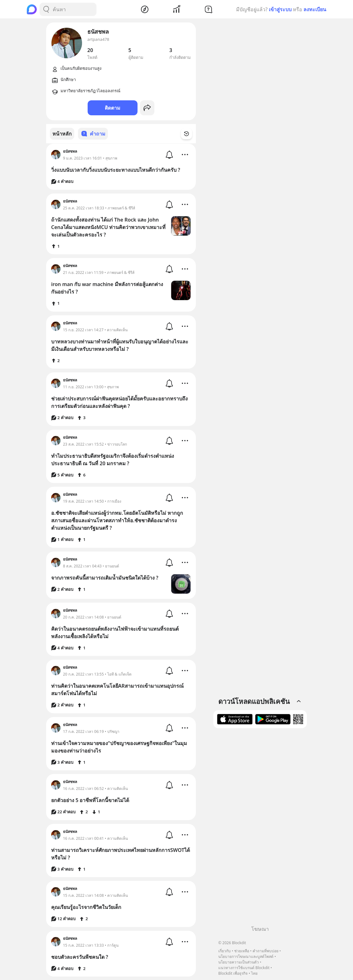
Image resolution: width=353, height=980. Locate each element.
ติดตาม (113, 108)
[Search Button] (46, 9)
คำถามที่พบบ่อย (266, 951)
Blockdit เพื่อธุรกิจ (233, 973)
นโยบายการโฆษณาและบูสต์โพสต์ (246, 956)
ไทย (254, 973)
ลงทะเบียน (315, 9)
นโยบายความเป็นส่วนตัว (239, 962)
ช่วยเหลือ (242, 951)
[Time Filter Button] (190, 134)
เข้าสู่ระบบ (280, 9)
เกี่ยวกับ (225, 951)
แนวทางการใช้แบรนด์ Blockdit (244, 968)
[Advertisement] (260, 829)
